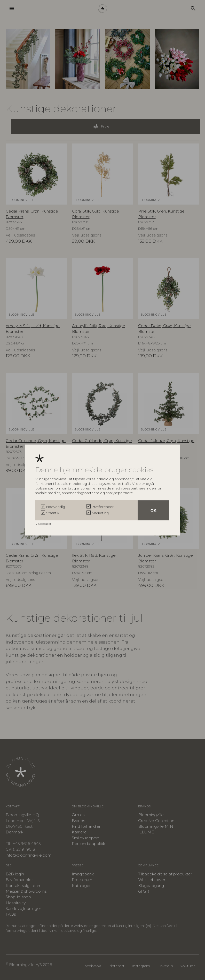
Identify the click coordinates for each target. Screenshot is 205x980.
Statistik (53, 513)
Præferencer (103, 506)
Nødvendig (56, 506)
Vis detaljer (44, 523)
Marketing (100, 513)
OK (153, 510)
